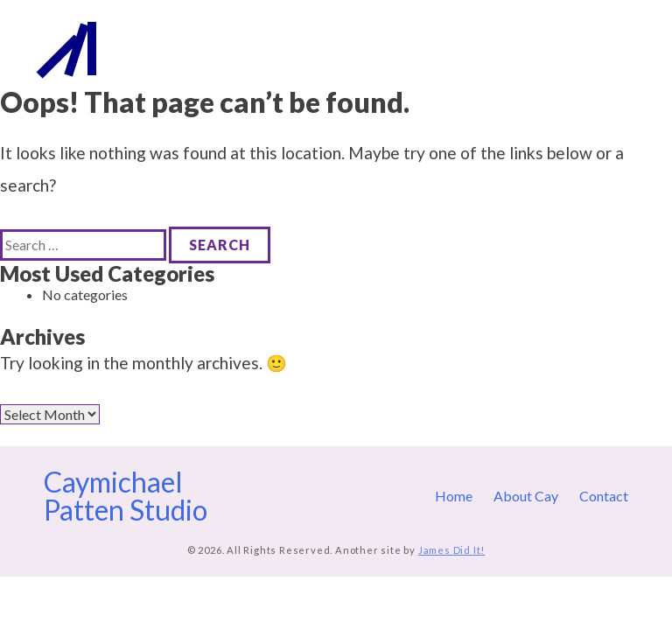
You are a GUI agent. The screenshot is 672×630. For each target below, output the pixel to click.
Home (468, 49)
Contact (604, 49)
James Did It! (451, 550)
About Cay (533, 49)
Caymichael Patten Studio (196, 49)
